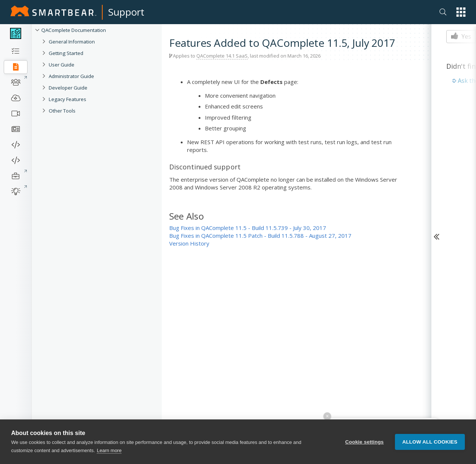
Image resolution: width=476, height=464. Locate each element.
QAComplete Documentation (74, 30)
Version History (189, 243)
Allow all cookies (430, 442)
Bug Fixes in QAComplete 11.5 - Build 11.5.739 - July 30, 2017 (248, 228)
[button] (461, 12)
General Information (72, 42)
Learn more (109, 450)
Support (126, 12)
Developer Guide (68, 88)
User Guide (62, 65)
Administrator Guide (71, 76)
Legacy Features (67, 99)
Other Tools (62, 111)
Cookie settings (364, 442)
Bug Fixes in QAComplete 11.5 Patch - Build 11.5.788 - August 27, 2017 (260, 236)
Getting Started (66, 53)
